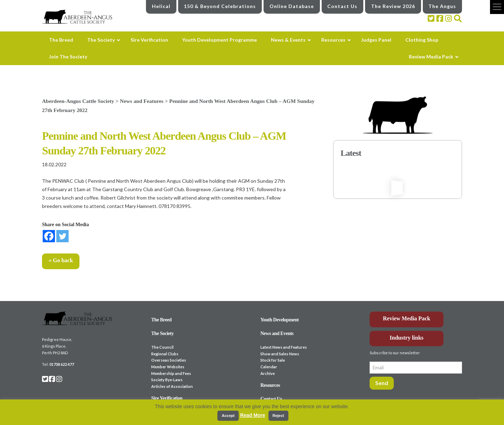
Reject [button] (278, 416)
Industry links (407, 338)
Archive (268, 373)
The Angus (442, 6)
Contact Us (342, 6)
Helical (161, 6)
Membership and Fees (171, 373)
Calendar (269, 367)
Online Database (292, 6)
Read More (253, 415)
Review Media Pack (407, 318)
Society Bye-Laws (167, 380)
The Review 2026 (393, 6)
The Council (162, 347)
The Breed (161, 320)
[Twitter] (62, 236)
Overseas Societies (169, 360)
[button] (497, 7)
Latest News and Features (284, 347)
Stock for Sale (273, 360)
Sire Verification (167, 398)
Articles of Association (172, 386)
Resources (270, 385)
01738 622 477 (62, 364)
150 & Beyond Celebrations (220, 6)
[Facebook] (49, 236)
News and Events (277, 333)
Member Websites (168, 367)
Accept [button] (228, 416)
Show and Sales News (280, 354)
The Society (162, 333)
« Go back (61, 260)
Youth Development (280, 320)
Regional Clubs (165, 354)
